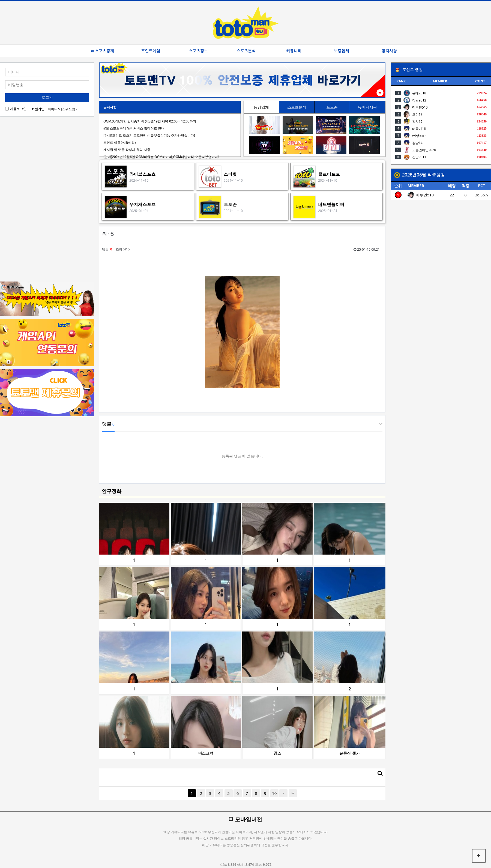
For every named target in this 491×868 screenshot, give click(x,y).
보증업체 (342, 51)
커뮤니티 (294, 51)
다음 (283, 793)
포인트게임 (151, 51)
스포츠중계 (102, 51)
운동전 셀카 (350, 753)
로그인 (47, 97)
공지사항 (389, 51)
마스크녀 (206, 753)
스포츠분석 (246, 51)
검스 (277, 753)
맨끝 (293, 793)
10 (274, 793)
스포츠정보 (198, 51)
